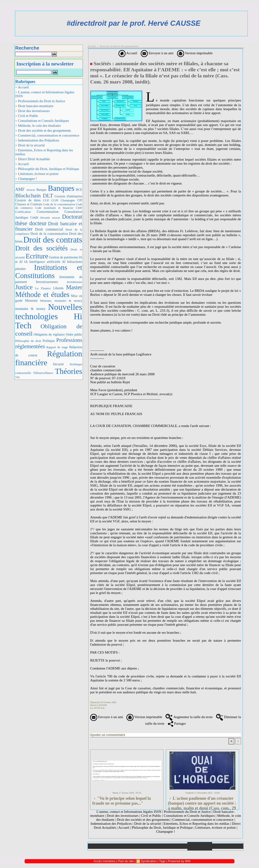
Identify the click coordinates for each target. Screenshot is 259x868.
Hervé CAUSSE (99, 705)
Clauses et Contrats (29, 204)
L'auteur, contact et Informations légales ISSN (45, 94)
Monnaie (31, 300)
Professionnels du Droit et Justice (40, 101)
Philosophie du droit (28, 341)
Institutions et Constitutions (49, 271)
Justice (24, 287)
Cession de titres (28, 200)
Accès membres (105, 861)
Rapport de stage (57, 347)
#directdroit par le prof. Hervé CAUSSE (133, 23)
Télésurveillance (43, 373)
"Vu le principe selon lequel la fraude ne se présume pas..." (122, 801)
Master (74, 287)
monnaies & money (30, 309)
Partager (177, 723)
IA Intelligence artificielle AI (45, 262)
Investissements (47, 282)
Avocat (31, 190)
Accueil (22, 87)
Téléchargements (150, 846)
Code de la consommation (59, 204)
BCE (79, 190)
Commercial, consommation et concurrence (47, 135)
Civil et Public (27, 116)
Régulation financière (49, 358)
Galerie (125, 846)
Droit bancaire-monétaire (34, 106)
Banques (61, 188)
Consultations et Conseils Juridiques (42, 121)
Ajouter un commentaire (108, 735)
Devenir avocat (50, 218)
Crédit (34, 218)
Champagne (68, 200)
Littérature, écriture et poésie (37, 174)
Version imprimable (195, 53)
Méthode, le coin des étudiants (38, 126)
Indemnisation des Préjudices (37, 140)
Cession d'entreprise (68, 196)
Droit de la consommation (49, 234)
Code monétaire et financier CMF (59, 208)
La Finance (43, 288)
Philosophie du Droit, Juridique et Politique (47, 169)
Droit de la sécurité (30, 145)
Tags (162, 861)
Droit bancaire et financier (49, 226)
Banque (41, 190)
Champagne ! (26, 179)
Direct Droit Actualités (33, 159)
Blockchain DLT (34, 195)
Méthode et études (42, 295)
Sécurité (58, 364)
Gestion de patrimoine (63, 257)
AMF (20, 189)
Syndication (149, 861)
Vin (17, 377)
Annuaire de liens (200, 846)
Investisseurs (75, 282)
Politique (49, 341)
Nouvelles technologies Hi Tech (49, 316)
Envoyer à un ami (157, 53)
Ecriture (37, 256)
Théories (69, 371)
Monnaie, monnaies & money (61, 301)
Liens (175, 846)
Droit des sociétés (41, 248)
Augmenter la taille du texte (189, 717)
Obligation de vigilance (49, 335)
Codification (23, 212)
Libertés (58, 288)
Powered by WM (179, 861)
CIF (80, 200)
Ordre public (74, 335)
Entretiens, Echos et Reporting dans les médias (44, 152)
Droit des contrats (53, 240)
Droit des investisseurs (33, 111)
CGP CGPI (51, 200)
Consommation (48, 212)
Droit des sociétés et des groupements (43, 130)
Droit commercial (49, 229)
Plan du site (228, 846)
